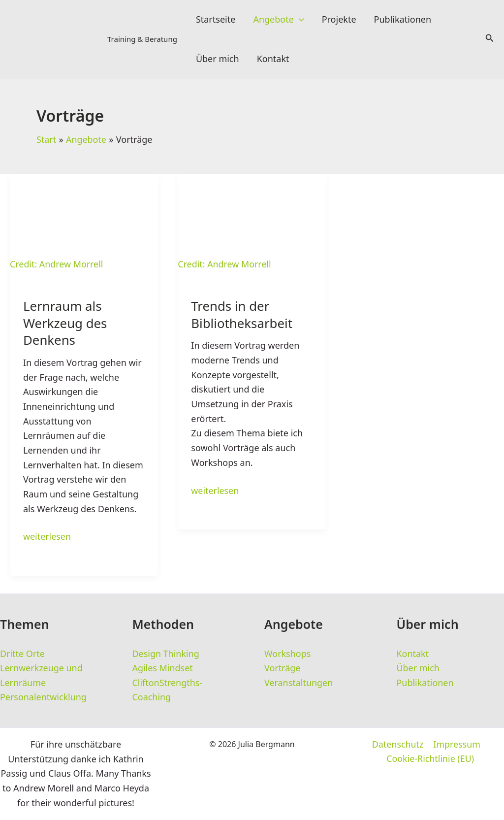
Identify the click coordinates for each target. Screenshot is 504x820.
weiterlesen (47, 537)
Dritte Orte (22, 653)
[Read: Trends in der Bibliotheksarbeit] (252, 223)
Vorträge (283, 668)
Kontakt (273, 59)
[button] (299, 20)
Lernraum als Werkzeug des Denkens (65, 324)
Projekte (339, 20)
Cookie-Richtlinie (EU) (430, 759)
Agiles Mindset (163, 668)
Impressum (456, 745)
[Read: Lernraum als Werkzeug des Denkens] (84, 223)
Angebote (278, 20)
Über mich (218, 59)
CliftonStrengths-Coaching (168, 689)
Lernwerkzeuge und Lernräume (41, 675)
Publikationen (403, 20)
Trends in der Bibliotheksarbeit (242, 315)
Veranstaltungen (299, 682)
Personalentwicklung (44, 697)
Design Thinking (166, 653)
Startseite (216, 20)
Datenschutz (398, 745)
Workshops (288, 653)
